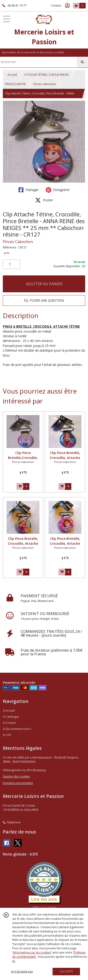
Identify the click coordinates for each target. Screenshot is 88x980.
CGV (7, 735)
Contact (56, 6)
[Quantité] (12, 264)
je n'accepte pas (22, 971)
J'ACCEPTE (66, 971)
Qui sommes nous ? (17, 729)
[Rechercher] (82, 62)
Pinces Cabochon (18, 242)
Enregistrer (58, 190)
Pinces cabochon (45, 84)
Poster (44, 200)
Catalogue (11, 717)
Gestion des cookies (16, 776)
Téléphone (12, 822)
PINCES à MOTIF (15, 84)
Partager (29, 190)
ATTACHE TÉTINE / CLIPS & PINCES (46, 75)
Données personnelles (18, 783)
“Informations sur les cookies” (32, 952)
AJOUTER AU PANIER (44, 284)
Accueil (12, 75)
